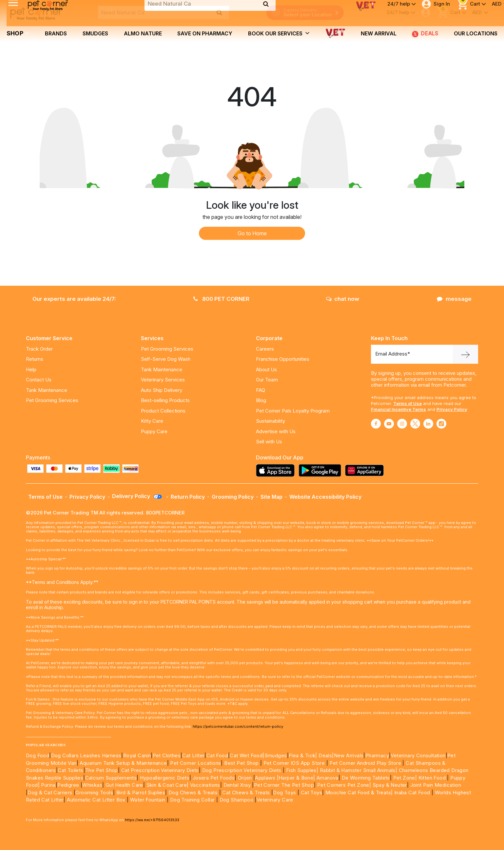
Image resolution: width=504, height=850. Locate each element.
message (454, 299)
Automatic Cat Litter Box (96, 800)
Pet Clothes (167, 755)
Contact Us (39, 380)
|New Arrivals (348, 755)
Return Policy (188, 497)
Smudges (95, 33)
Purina (48, 785)
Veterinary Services (163, 380)
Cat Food (217, 755)
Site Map (271, 497)
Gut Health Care (124, 785)
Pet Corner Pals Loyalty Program (293, 411)
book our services (279, 33)
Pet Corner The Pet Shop (284, 785)
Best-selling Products (165, 400)
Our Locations (476, 33)
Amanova (328, 778)
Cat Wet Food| (247, 755)
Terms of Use (407, 403)
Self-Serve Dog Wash (166, 359)
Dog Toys (284, 792)
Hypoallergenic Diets (165, 778)
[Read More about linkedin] (428, 424)
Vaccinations (204, 785)
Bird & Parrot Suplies (141, 792)
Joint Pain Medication (436, 785)
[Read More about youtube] (389, 424)
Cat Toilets (70, 770)
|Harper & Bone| (296, 778)
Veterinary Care (276, 800)
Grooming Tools (94, 792)
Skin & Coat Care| (168, 785)
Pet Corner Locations (195, 763)
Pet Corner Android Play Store (365, 763)
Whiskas (92, 785)
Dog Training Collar (192, 800)
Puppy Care (154, 431)
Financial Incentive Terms (398, 409)
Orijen (246, 778)
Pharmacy (377, 755)
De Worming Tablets (366, 778)
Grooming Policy (233, 497)
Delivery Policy (137, 496)
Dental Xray (238, 785)
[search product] (219, 12)
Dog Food (38, 755)
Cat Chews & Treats (247, 792)
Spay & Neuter (390, 785)
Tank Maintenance (47, 390)
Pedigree (68, 785)
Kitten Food (432, 778)
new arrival (379, 33)
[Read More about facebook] (376, 424)
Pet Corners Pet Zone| (344, 785)
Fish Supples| (302, 770)
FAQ (261, 390)
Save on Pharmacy (205, 33)
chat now (343, 299)
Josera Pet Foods (213, 778)
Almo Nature (143, 33)
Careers (265, 349)
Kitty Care (152, 421)
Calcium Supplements (111, 778)
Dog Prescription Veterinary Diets (243, 770)
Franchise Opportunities (283, 359)
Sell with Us (269, 442)
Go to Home (252, 233)
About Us (266, 369)
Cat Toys (311, 792)
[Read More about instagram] (402, 424)
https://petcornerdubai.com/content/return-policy (238, 726)
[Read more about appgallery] (366, 470)
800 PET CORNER (221, 299)
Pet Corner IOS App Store (294, 763)
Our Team (267, 380)
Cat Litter (193, 755)
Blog (261, 400)
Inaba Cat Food (412, 792)
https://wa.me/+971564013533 (152, 820)
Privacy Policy (452, 409)
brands (56, 33)
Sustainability (271, 421)
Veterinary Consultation (418, 755)
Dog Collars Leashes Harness (86, 755)
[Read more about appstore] (277, 470)
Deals (425, 34)
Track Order (39, 349)
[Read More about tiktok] (441, 424)
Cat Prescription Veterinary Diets (160, 770)
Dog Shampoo (236, 800)
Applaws (265, 778)
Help (31, 369)
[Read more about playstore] (321, 470)
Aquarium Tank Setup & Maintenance (123, 763)
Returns (35, 359)
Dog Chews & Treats (193, 792)
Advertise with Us (276, 431)
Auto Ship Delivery (162, 390)
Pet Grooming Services (52, 400)
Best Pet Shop (242, 763)
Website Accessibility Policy (325, 497)
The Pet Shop (102, 770)
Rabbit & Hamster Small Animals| (359, 770)
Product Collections (163, 411)
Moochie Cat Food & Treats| (359, 792)
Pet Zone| (405, 778)
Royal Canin (137, 755)
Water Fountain (148, 800)
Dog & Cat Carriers (50, 792)
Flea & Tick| (304, 755)
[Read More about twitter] (415, 424)
